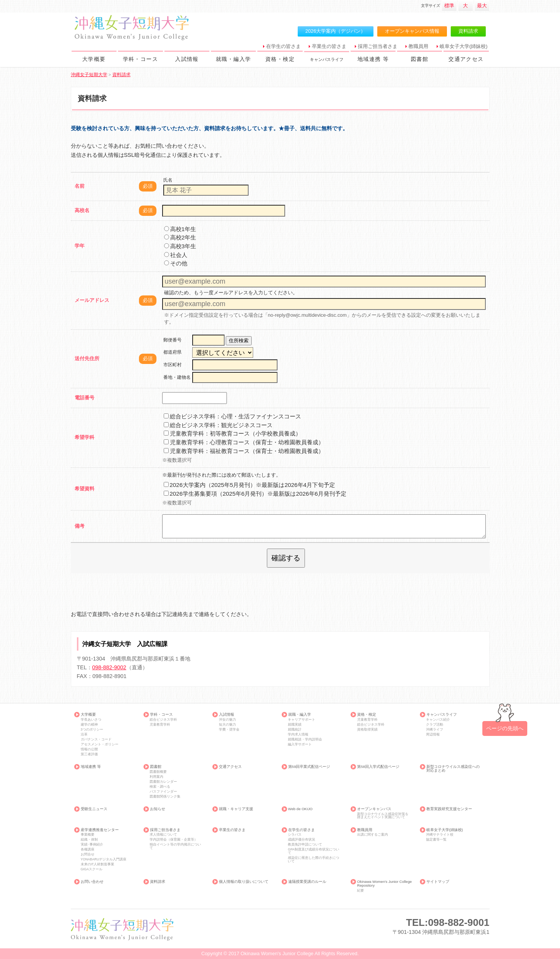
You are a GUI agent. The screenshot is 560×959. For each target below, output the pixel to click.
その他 (176, 263)
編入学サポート (300, 744)
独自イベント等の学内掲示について (175, 846)
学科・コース (140, 59)
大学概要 (94, 59)
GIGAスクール (92, 869)
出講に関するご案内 (373, 835)
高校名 (82, 210)
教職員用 (418, 46)
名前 (80, 186)
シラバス (295, 835)
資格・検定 (280, 59)
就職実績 (295, 725)
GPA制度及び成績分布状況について (314, 851)
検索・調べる (160, 787)
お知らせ (158, 809)
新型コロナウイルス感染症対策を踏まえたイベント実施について (383, 816)
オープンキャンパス (374, 809)
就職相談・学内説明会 (305, 740)
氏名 (168, 180)
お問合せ (88, 854)
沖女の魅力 (227, 720)
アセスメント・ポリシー (100, 744)
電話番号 (85, 398)
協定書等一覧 (436, 840)
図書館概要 (158, 772)
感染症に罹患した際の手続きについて (314, 859)
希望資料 (85, 489)
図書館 (420, 59)
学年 (80, 246)
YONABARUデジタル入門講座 (104, 859)
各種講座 (88, 850)
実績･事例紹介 (92, 845)
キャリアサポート (302, 720)
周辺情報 (433, 735)
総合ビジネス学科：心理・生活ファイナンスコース (232, 416)
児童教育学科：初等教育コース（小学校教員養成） (232, 433)
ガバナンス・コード (96, 740)
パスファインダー (163, 792)
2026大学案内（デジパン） (335, 31)
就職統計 (295, 730)
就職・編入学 (233, 59)
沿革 (84, 735)
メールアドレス (92, 300)
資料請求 (468, 31)
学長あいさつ (91, 720)
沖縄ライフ (435, 730)
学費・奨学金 (229, 730)
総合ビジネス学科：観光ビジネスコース (218, 425)
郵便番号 (172, 340)
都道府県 (172, 352)
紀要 (361, 891)
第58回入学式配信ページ (378, 767)
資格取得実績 (367, 730)
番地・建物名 (177, 377)
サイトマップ (438, 882)
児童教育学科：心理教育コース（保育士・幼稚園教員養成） (244, 442)
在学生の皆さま (283, 46)
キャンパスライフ (329, 59)
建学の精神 (89, 725)
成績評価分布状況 (302, 840)
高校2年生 (180, 237)
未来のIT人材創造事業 (98, 864)
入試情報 (187, 59)
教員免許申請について (305, 845)
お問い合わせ (92, 882)
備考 (80, 526)
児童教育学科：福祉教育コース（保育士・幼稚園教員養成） (244, 451)
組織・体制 (89, 840)
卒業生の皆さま (329, 46)
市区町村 (172, 365)
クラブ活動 (435, 725)
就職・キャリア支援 (236, 809)
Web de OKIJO (300, 809)
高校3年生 (180, 246)
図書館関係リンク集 (165, 797)
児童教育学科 (160, 725)
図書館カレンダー (163, 782)
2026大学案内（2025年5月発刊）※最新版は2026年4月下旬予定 (250, 485)
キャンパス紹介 (438, 720)
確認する (286, 558)
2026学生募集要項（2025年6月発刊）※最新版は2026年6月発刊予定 (255, 494)
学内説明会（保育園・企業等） (174, 840)
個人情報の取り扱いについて (244, 882)
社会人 (176, 255)
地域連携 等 (373, 59)
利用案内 (156, 777)
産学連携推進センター (100, 830)
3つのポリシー (92, 730)
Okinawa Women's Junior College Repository (385, 883)
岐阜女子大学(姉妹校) (464, 46)
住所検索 (239, 341)
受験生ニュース (94, 809)
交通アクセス (466, 59)
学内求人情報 (298, 735)
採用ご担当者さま (378, 46)
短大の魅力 (227, 725)
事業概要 (88, 835)
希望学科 (85, 437)
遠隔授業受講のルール (307, 882)
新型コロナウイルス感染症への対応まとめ (453, 768)
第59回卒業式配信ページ (309, 767)
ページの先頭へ (505, 728)
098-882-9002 (109, 667)
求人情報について (163, 835)
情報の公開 (89, 749)
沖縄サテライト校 (440, 835)
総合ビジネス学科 (163, 720)
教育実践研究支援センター (449, 809)
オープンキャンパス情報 (412, 31)
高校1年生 (180, 229)
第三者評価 (89, 754)
